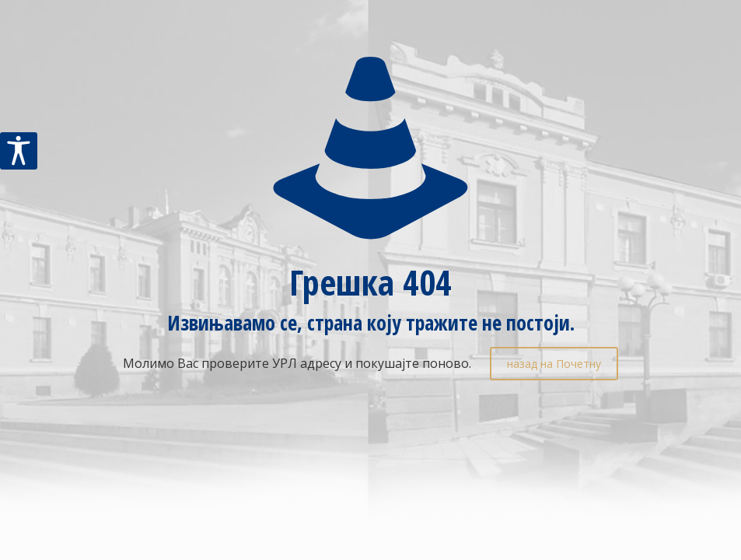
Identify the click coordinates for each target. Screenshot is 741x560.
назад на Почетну (554, 364)
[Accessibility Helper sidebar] (19, 151)
